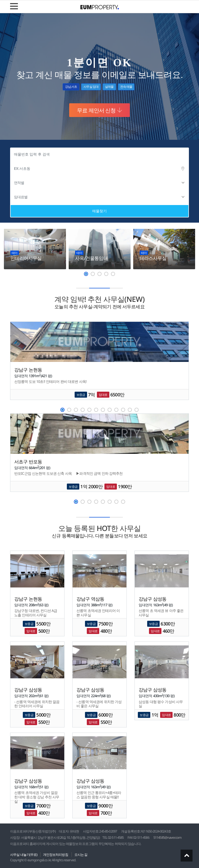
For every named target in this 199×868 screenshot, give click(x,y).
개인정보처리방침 (56, 855)
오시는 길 (81, 855)
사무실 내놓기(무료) (24, 855)
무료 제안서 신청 (99, 110)
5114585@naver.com (167, 837)
